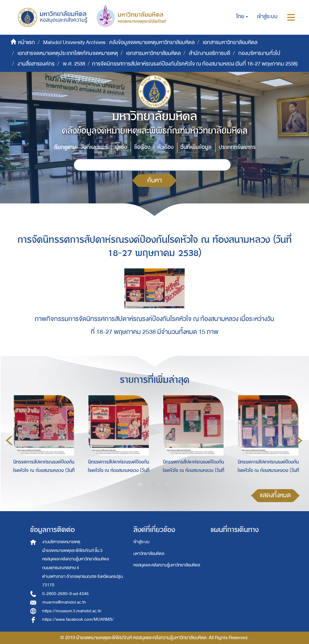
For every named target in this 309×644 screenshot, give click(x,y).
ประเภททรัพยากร (237, 147)
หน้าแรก (27, 42)
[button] (242, 17)
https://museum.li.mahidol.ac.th (72, 611)
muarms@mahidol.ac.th (64, 602)
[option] (42, 439)
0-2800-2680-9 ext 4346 (65, 594)
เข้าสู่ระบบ (141, 542)
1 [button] (141, 484)
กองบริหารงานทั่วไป (259, 53)
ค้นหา (154, 180)
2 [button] (150, 484)
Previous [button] (9, 441)
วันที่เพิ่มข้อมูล (196, 147)
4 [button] (168, 484)
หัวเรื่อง (166, 147)
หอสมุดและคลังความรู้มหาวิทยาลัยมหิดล (167, 565)
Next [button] (299, 441)
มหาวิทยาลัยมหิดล (149, 554)
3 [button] (159, 484)
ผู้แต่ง (121, 147)
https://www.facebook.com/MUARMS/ (78, 619)
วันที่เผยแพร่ (94, 147)
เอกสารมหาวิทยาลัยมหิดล (230, 42)
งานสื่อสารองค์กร (36, 64)
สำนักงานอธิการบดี (210, 53)
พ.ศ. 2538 (74, 64)
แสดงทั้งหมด (275, 495)
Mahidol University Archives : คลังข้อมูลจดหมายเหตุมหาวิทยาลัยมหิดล (119, 42)
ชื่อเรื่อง (142, 147)
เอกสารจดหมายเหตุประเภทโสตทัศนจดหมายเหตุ (68, 53)
